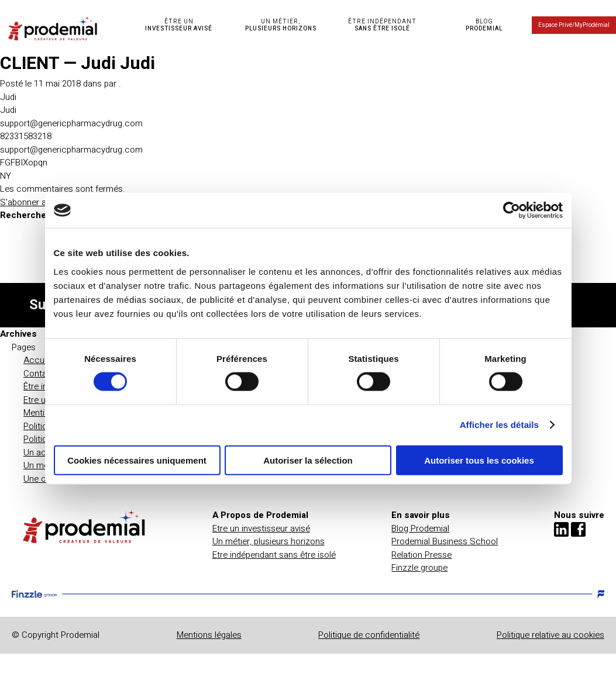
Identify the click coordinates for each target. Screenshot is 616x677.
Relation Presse (421, 555)
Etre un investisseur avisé (261, 529)
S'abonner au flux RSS (43, 202)
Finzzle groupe (419, 568)
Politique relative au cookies (550, 635)
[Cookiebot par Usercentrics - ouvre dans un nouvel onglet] (512, 210)
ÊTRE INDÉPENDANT (382, 25)
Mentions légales (209, 635)
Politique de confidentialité (369, 635)
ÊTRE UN (179, 25)
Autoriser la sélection (308, 460)
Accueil (38, 360)
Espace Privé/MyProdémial (574, 25)
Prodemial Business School (445, 541)
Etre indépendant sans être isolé (274, 555)
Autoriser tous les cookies (479, 460)
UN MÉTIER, (281, 25)
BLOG (484, 25)
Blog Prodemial (420, 529)
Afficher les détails (499, 425)
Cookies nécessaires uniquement (137, 460)
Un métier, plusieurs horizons (269, 541)
